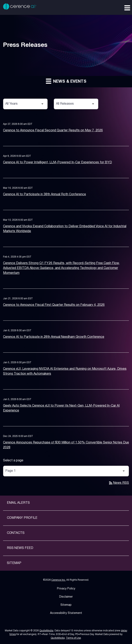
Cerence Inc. (58, 580)
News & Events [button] (66, 81)
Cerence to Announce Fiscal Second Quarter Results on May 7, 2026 (53, 131)
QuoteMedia (46, 631)
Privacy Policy (66, 589)
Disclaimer (66, 597)
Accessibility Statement (66, 613)
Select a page (13, 461)
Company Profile (22, 518)
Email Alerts (18, 503)
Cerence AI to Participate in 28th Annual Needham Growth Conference (54, 337)
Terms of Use (73, 638)
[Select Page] (66, 471)
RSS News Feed (20, 548)
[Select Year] (25, 104)
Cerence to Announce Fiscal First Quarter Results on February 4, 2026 (54, 305)
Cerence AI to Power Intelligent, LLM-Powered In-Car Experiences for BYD (57, 162)
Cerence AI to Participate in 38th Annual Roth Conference (45, 194)
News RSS (119, 483)
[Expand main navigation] (127, 8)
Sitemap (14, 563)
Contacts (16, 533)
